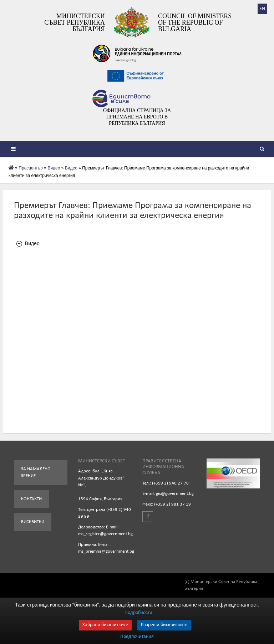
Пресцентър (31, 168)
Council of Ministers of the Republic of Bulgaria (195, 22)
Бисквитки (33, 522)
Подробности (138, 613)
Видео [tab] (28, 244)
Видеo (54, 168)
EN (262, 9)
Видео (71, 168)
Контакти (31, 499)
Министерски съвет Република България (75, 22)
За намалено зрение (36, 473)
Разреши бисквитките (164, 625)
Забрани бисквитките (105, 625)
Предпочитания (137, 637)
